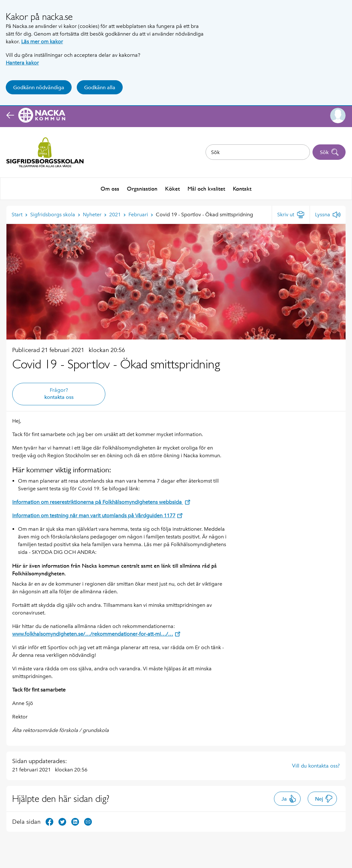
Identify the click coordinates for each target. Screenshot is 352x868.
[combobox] (258, 152)
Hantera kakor (22, 63)
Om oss (110, 188)
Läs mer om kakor (42, 42)
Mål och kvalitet (206, 188)
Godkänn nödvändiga (39, 87)
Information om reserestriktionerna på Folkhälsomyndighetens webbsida (101, 501)
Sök (329, 152)
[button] (338, 116)
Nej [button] (324, 798)
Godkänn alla (100, 87)
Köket (172, 188)
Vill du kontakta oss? (316, 765)
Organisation (142, 188)
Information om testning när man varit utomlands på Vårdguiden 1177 (97, 515)
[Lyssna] (328, 214)
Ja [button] (289, 798)
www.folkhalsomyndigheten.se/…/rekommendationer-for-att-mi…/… (96, 633)
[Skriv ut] (291, 214)
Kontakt (242, 188)
